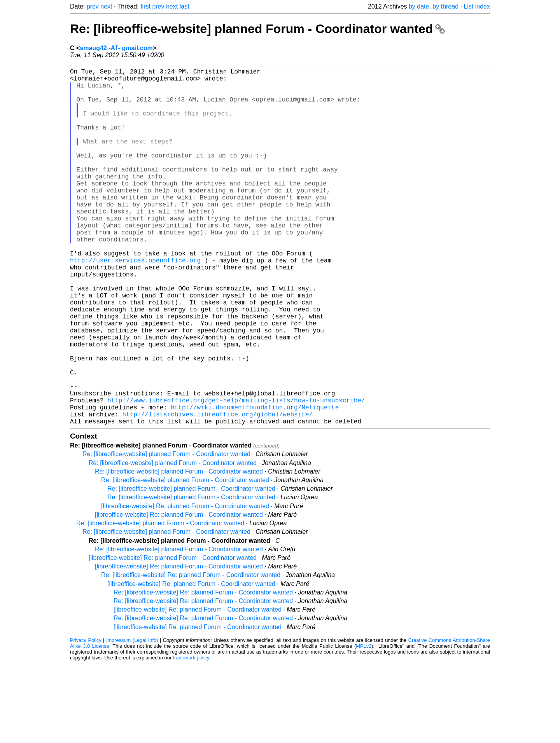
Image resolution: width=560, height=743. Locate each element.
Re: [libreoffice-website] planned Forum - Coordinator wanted (257, 29)
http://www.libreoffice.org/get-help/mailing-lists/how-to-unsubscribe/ (236, 475)
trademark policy (191, 737)
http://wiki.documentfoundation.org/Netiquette (255, 483)
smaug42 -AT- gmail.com (116, 48)
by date (419, 6)
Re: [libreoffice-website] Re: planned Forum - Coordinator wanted (191, 654)
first (145, 6)
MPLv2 (364, 725)
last (185, 6)
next (106, 6)
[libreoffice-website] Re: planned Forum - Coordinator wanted (185, 585)
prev (93, 6)
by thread (445, 6)
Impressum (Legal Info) (132, 719)
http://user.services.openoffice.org (135, 304)
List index (477, 6)
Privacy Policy (86, 719)
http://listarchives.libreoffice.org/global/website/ (217, 492)
